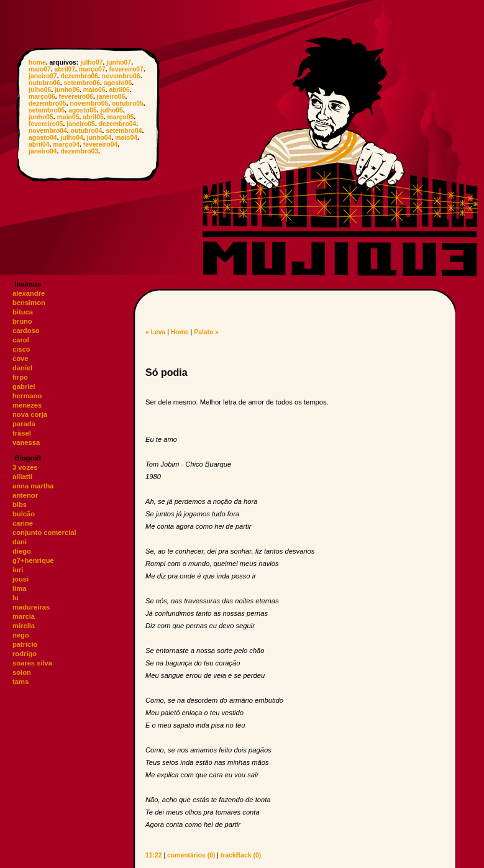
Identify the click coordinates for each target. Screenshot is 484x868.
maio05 (68, 117)
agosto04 (43, 138)
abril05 (93, 117)
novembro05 (89, 103)
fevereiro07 (126, 69)
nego (21, 635)
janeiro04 (43, 151)
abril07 (65, 69)
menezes (27, 405)
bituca (23, 312)
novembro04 (48, 131)
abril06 (119, 90)
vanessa (26, 442)
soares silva (32, 663)
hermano (27, 396)
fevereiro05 (46, 124)
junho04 (99, 138)
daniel (22, 368)
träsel (22, 433)
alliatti (22, 477)
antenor (25, 495)
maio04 (126, 138)
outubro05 (128, 103)
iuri (18, 570)
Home (180, 332)
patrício (25, 644)
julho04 (71, 138)
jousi (21, 579)
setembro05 (47, 110)
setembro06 (82, 83)
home (37, 62)
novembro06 (121, 76)
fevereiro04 (100, 144)
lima (19, 588)
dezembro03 (79, 151)
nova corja (30, 414)
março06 (42, 97)
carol (21, 340)
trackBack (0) (241, 855)
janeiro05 (81, 124)
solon (22, 672)
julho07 (91, 62)
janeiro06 (111, 97)
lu (16, 598)
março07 (92, 69)
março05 (121, 117)
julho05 (112, 110)
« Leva (155, 332)
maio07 (40, 69)
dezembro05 (48, 103)
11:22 (154, 855)
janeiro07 (43, 76)
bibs (20, 505)
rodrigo (25, 654)
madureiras (31, 607)
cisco (21, 349)
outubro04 (87, 131)
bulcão (24, 514)
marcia (24, 616)
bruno (22, 321)
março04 (66, 144)
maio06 (94, 90)
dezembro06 (79, 76)
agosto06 (118, 83)
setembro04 (124, 131)
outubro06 (44, 83)
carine (23, 523)
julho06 (40, 90)
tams (21, 682)
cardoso (26, 331)
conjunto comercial (44, 532)
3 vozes (25, 467)
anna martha (33, 486)
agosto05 (83, 110)
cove (21, 359)
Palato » (206, 332)
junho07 (119, 62)
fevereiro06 (76, 97)
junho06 (67, 90)
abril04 (39, 144)
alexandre (29, 293)
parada (24, 424)
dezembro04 (118, 124)
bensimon (29, 303)
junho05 (41, 117)
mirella (24, 626)
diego (22, 551)
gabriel (24, 386)
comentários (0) (191, 855)
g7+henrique (33, 560)
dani (20, 542)
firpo (20, 377)
